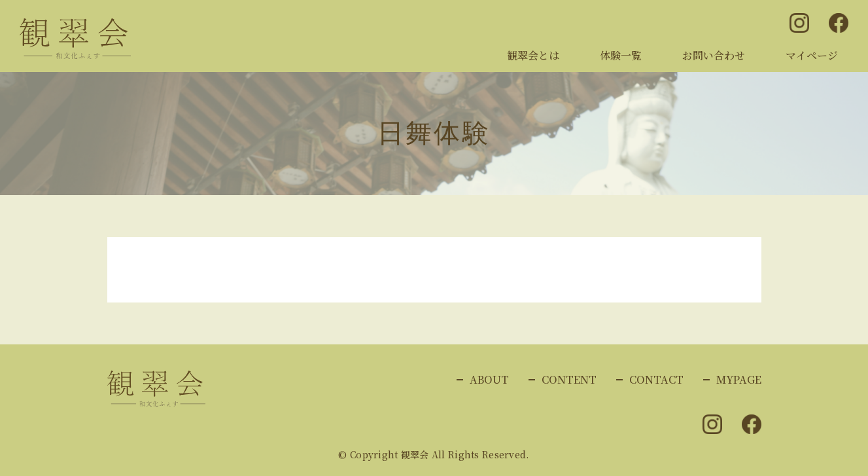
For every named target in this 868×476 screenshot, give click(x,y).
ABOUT (489, 379)
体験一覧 (621, 55)
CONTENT (569, 379)
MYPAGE (739, 379)
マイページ (812, 55)
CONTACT (656, 379)
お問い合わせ (714, 55)
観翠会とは (533, 55)
